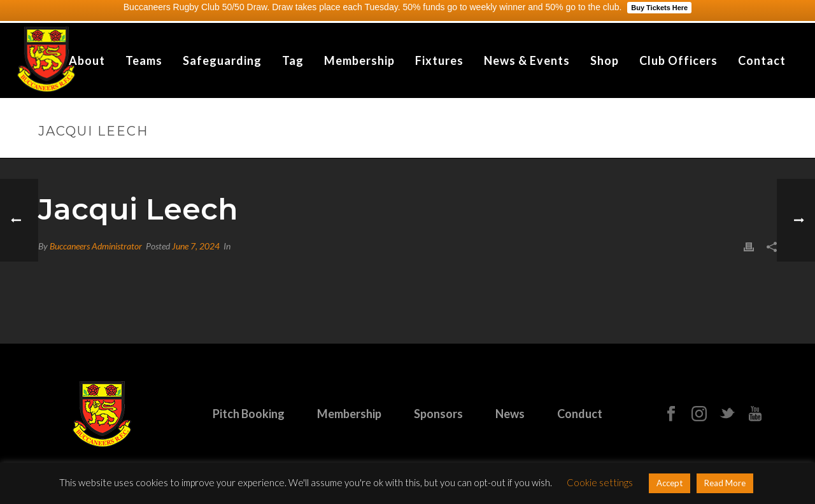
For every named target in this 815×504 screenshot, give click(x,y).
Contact (762, 60)
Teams (144, 60)
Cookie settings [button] (600, 482)
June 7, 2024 (196, 246)
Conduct (580, 414)
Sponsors (438, 414)
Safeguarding (222, 60)
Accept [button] (670, 483)
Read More (725, 483)
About (87, 60)
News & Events (527, 60)
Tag (293, 60)
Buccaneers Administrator (96, 246)
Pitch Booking (249, 414)
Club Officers (678, 60)
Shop (605, 60)
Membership (359, 60)
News (510, 414)
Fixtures (439, 60)
